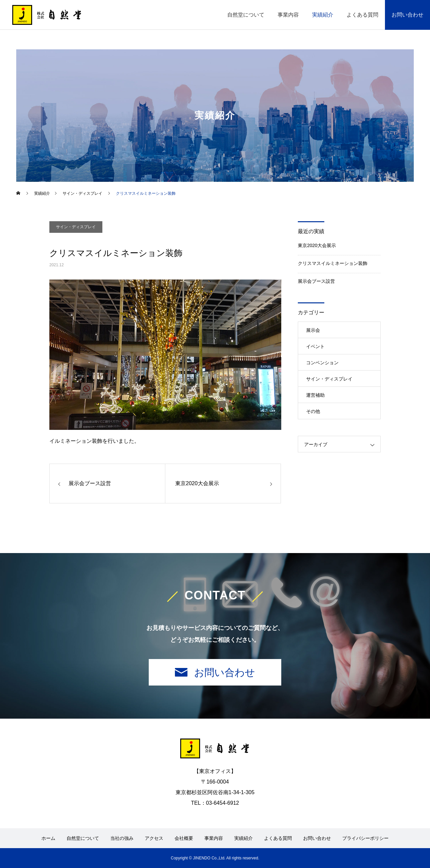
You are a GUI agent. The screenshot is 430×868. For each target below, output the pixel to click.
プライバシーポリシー (365, 838)
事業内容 (288, 15)
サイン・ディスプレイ (76, 227)
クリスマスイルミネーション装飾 (333, 263)
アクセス (154, 838)
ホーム (48, 838)
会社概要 (184, 838)
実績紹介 (323, 15)
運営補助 (315, 395)
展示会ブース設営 (316, 281)
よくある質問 (362, 15)
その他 (313, 411)
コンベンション (322, 363)
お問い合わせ (407, 15)
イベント (315, 346)
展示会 (313, 330)
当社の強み (122, 838)
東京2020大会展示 (317, 245)
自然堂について (246, 15)
